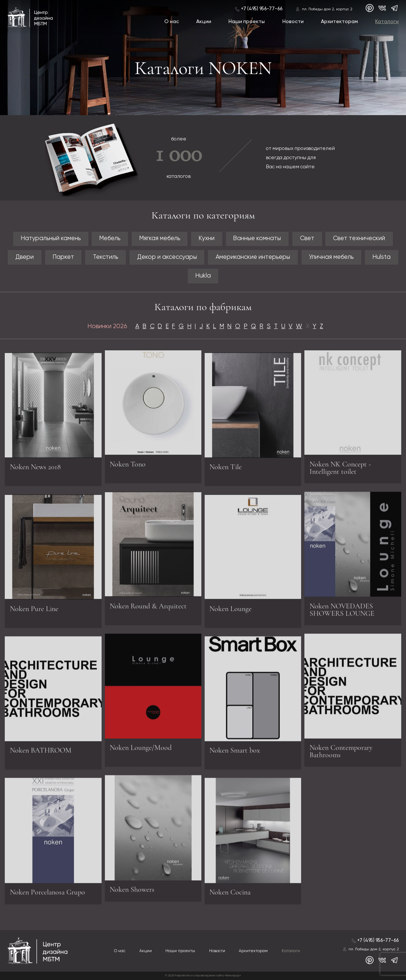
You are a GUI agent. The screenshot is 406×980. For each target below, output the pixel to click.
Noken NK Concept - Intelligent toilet (340, 466)
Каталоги (387, 22)
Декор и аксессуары (167, 257)
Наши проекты (247, 22)
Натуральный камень (51, 238)
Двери (25, 257)
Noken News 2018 (35, 469)
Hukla (203, 276)
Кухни (207, 238)
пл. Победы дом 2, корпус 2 (327, 9)
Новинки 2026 (107, 326)
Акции (204, 22)
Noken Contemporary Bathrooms (341, 749)
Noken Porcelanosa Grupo (47, 895)
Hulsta (382, 257)
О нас (172, 22)
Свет (307, 238)
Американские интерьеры (253, 257)
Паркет (63, 257)
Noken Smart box (235, 753)
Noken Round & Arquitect (148, 604)
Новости (293, 22)
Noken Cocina (230, 895)
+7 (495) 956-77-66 (262, 9)
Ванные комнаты (257, 238)
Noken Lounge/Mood (141, 745)
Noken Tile (226, 469)
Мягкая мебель (160, 238)
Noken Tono (128, 462)
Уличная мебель (331, 257)
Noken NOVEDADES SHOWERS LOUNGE (342, 608)
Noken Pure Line (34, 611)
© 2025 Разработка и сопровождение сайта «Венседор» (203, 976)
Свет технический (359, 238)
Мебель (110, 238)
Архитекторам (339, 22)
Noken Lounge (231, 611)
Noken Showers (132, 887)
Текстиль (105, 257)
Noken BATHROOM (41, 753)
